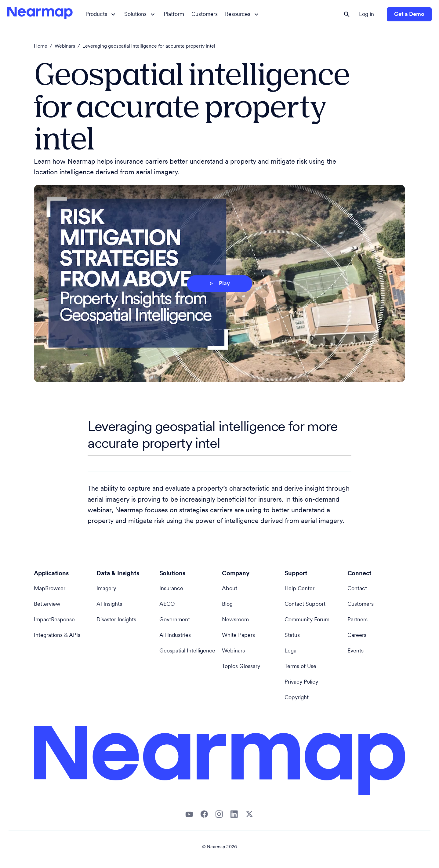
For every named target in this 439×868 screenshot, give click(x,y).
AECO (167, 604)
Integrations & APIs (57, 636)
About (230, 589)
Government (175, 620)
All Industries (175, 636)
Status (292, 636)
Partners (357, 620)
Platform (174, 15)
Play (219, 284)
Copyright (297, 698)
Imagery (106, 589)
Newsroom (235, 620)
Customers (205, 15)
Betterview (47, 604)
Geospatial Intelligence (187, 651)
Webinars (65, 46)
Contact (357, 589)
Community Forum (307, 620)
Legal (291, 651)
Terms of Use (300, 667)
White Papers (238, 636)
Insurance (171, 589)
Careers (357, 636)
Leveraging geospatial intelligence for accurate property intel (149, 46)
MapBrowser (50, 589)
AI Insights (109, 604)
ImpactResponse (54, 620)
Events (356, 651)
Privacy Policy (301, 682)
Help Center (299, 589)
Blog (227, 604)
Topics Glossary (241, 667)
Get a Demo (409, 15)
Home (41, 46)
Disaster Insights (116, 620)
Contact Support (305, 604)
